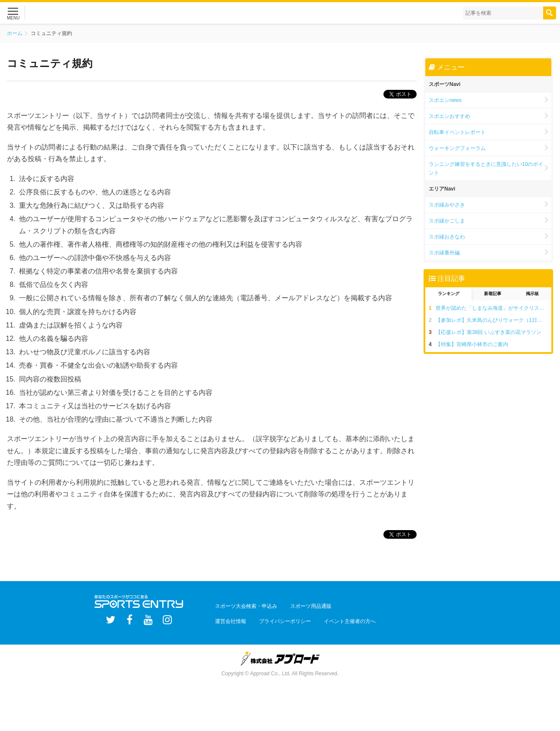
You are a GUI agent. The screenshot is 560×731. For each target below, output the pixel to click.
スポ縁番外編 (444, 253)
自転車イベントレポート (457, 132)
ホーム (15, 33)
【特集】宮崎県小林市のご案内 (472, 344)
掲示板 (532, 294)
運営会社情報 (228, 617)
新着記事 (493, 294)
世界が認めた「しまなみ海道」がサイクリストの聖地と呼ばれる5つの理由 (494, 308)
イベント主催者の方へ (335, 617)
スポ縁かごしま (447, 221)
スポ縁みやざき (447, 205)
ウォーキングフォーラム (457, 148)
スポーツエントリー (86, 13)
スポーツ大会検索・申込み (243, 604)
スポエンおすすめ (449, 116)
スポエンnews (445, 100)
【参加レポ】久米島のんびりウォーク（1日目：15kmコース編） (494, 320)
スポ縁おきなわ (447, 237)
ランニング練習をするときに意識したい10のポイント (486, 168)
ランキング (449, 294)
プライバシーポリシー (276, 617)
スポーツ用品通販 (302, 604)
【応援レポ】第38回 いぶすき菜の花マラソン (489, 332)
